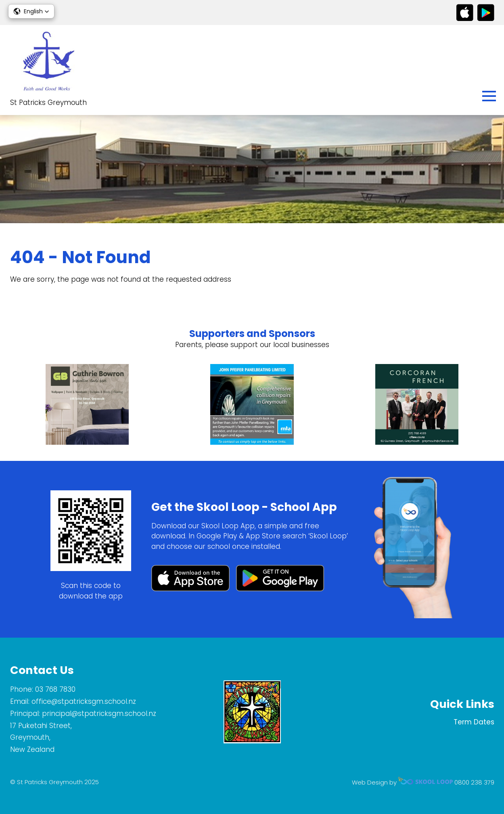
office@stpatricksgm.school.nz (84, 701)
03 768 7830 (55, 689)
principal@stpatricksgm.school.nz (99, 714)
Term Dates (474, 722)
